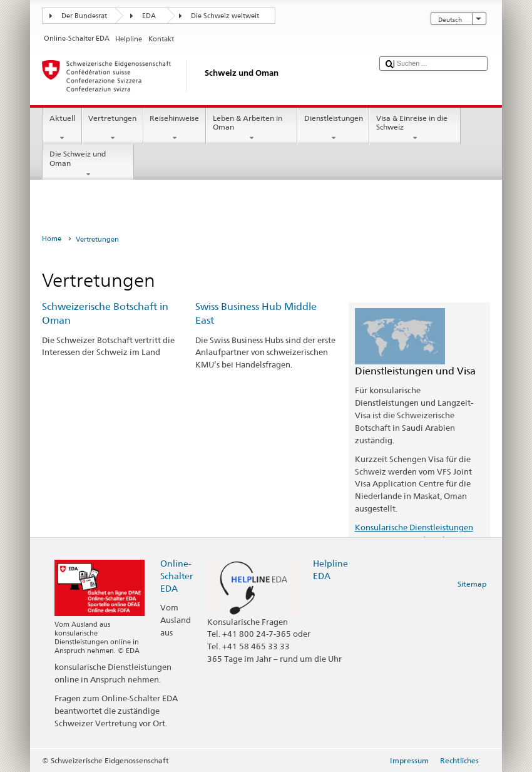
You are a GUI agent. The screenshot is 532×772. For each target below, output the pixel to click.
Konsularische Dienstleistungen (414, 527)
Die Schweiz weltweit (225, 16)
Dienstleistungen (333, 128)
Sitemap (472, 584)
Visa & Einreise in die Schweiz (415, 128)
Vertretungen (113, 128)
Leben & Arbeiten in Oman (252, 128)
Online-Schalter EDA (176, 576)
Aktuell (62, 128)
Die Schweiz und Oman (88, 164)
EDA (149, 16)
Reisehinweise (175, 128)
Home (52, 239)
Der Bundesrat (84, 16)
